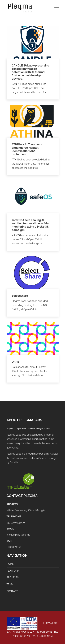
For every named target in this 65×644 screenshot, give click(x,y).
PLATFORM (13, 571)
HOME (10, 564)
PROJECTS (13, 578)
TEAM (10, 584)
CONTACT (12, 591)
